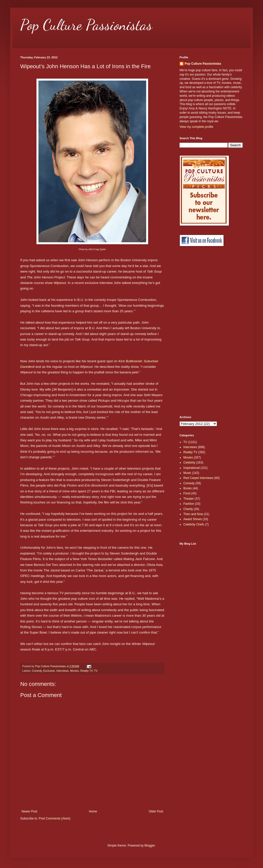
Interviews (63, 671)
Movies (74, 671)
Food (187, 493)
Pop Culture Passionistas (86, 25)
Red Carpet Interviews (198, 478)
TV (96, 671)
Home (93, 811)
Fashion (189, 504)
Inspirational (192, 468)
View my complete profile (196, 127)
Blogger (150, 846)
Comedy (37, 671)
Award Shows (193, 519)
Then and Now (193, 514)
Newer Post (29, 811)
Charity (188, 509)
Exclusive (49, 671)
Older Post (156, 811)
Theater (189, 499)
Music (187, 473)
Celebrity (189, 463)
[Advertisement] (200, 331)
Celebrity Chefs (194, 524)
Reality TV (87, 671)
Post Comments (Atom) (54, 818)
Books (188, 488)
